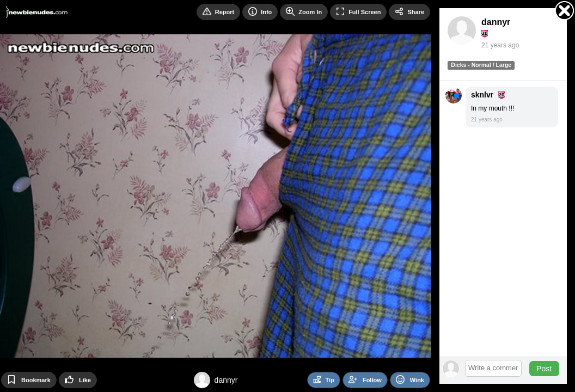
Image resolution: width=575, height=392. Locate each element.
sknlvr (482, 95)
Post (544, 369)
